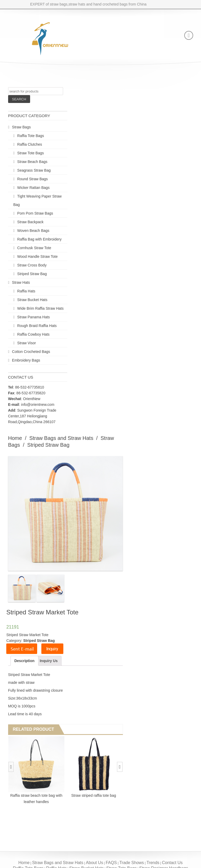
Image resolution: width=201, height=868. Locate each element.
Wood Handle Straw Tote (37, 256)
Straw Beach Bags (32, 162)
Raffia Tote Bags (31, 136)
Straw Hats (21, 282)
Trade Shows (132, 863)
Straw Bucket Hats (32, 300)
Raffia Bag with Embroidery (39, 239)
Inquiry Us (49, 661)
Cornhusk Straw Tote (34, 248)
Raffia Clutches (30, 144)
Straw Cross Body (32, 265)
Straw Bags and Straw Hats (61, 438)
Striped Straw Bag (32, 274)
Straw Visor (27, 343)
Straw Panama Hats (34, 317)
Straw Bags (21, 127)
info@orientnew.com (38, 405)
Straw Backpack (30, 222)
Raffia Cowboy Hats (33, 334)
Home (15, 438)
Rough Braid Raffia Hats (37, 326)
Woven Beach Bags (33, 231)
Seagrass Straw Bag (34, 170)
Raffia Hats (26, 291)
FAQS (111, 863)
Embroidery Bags (26, 360)
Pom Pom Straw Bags (35, 213)
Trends (153, 863)
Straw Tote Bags (31, 153)
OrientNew (32, 399)
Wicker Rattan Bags (33, 188)
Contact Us (172, 863)
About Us (94, 863)
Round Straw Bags (33, 179)
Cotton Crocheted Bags (31, 352)
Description (24, 661)
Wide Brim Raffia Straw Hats (40, 308)
